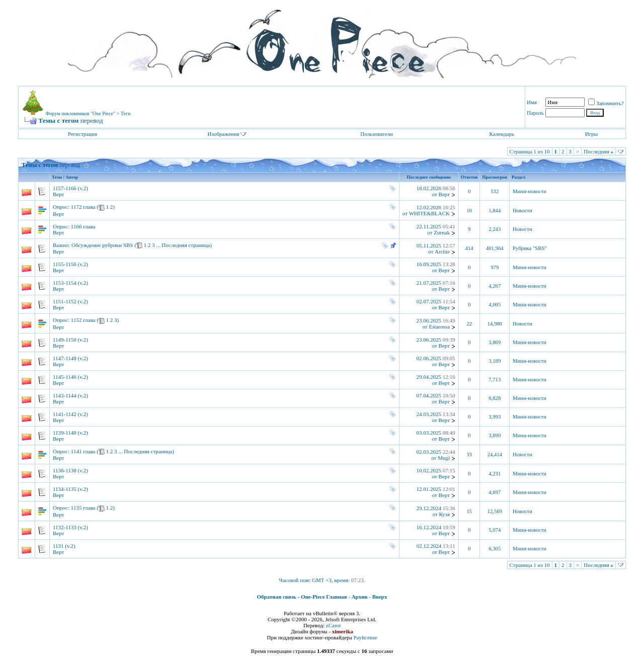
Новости (522, 211)
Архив (360, 597)
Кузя (445, 514)
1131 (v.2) (64, 546)
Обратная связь (277, 597)
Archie (442, 252)
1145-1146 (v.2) (70, 377)
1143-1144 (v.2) (70, 395)
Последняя (598, 151)
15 (469, 511)
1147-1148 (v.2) (70, 358)
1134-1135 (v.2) (70, 489)
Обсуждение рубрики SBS (102, 245)
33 (469, 455)
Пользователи (376, 134)
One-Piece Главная (324, 597)
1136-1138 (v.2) (70, 470)
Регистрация (83, 134)
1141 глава (83, 451)
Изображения (223, 134)
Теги (126, 113)
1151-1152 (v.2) (70, 301)
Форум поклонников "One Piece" (80, 113)
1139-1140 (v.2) (70, 433)
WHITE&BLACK (429, 213)
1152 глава (83, 320)
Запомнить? (606, 103)
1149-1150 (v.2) (70, 340)
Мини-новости (530, 191)
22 (469, 324)
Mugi (444, 458)
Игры (591, 134)
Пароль (535, 113)
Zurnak (442, 232)
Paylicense (365, 637)
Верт (58, 194)
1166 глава (83, 226)
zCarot (333, 625)
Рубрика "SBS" (530, 248)
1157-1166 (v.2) (70, 188)
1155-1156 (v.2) (70, 264)
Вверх (380, 597)
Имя (532, 102)
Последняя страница (186, 245)
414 (469, 248)
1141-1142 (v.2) (70, 414)
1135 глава (83, 508)
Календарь (501, 134)
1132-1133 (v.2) (70, 527)
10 (469, 211)
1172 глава (83, 207)
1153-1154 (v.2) (70, 283)
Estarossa (439, 326)
